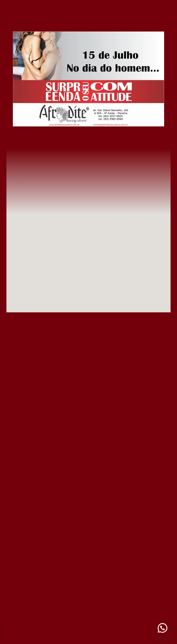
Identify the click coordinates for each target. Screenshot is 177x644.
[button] (163, 628)
